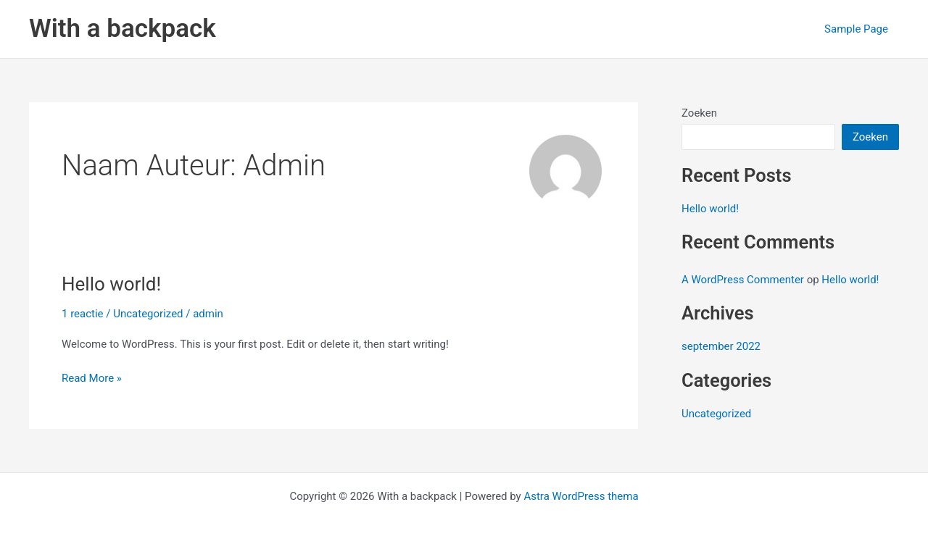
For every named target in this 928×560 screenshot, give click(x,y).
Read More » (92, 379)
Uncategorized (148, 314)
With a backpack (123, 29)
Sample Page (856, 29)
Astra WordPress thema (581, 496)
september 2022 (721, 346)
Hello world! (111, 284)
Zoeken (699, 113)
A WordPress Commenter (743, 280)
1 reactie (83, 314)
